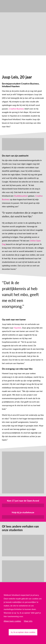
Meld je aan (23, 505)
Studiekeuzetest (21, 196)
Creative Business (16, 109)
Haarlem (17, 328)
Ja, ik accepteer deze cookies (23, 632)
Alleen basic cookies (12, 621)
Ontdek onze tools (23, 517)
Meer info (28, 621)
